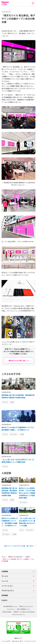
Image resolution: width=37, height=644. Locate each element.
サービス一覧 (6, 641)
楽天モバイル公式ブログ (15, 557)
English (4, 600)
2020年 (27, 557)
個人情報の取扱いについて (11, 606)
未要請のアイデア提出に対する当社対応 (24, 612)
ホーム (4, 557)
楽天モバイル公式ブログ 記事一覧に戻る (20, 546)
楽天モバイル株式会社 (5, 3)
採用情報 (5, 595)
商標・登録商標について (23, 609)
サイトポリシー (11, 609)
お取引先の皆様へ (7, 612)
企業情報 (18, 571)
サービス (18, 576)
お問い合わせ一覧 (17, 641)
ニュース (18, 581)
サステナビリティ (18, 591)
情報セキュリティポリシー (26, 606)
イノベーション (18, 586)
